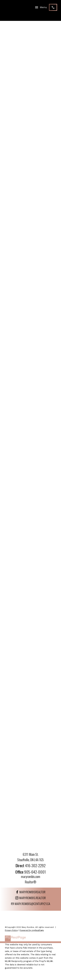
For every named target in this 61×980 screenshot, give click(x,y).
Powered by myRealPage (32, 930)
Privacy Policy (11, 930)
